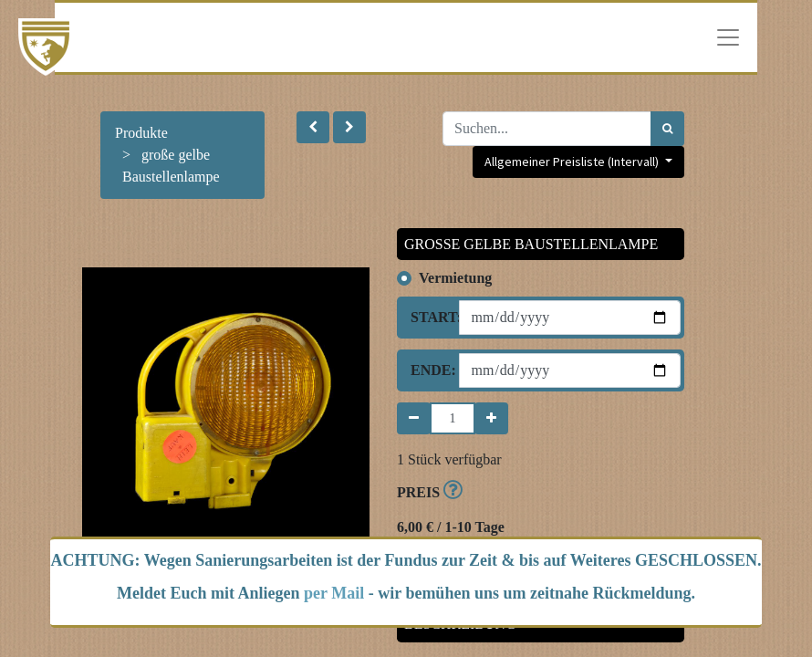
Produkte (141, 133)
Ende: (428, 370)
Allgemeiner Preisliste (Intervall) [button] (573, 162)
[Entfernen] (414, 418)
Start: (428, 317)
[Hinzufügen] (491, 418)
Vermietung (455, 278)
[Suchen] (667, 129)
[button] (313, 127)
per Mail (334, 593)
